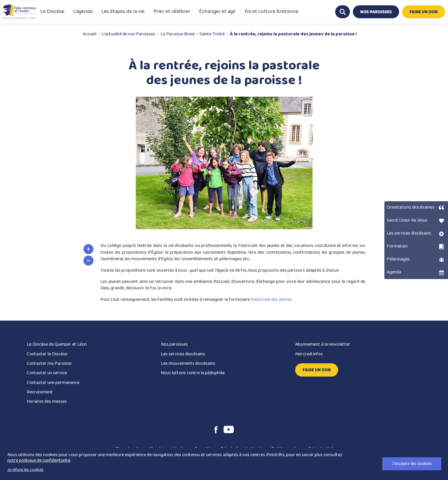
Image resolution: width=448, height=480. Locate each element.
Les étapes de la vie (123, 11)
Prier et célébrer (172, 11)
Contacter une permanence (53, 383)
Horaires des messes (47, 401)
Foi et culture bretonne (272, 11)
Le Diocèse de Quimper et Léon (57, 344)
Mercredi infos (309, 354)
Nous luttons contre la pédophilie (193, 373)
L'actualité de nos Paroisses (128, 34)
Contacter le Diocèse (47, 354)
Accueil (90, 34)
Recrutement (40, 392)
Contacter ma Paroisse (49, 363)
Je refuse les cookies (25, 470)
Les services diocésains (183, 354)
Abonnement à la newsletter (323, 344)
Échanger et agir (218, 11)
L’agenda (83, 11)
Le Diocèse (52, 11)
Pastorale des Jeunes (271, 300)
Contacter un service (47, 373)
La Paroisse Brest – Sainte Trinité (193, 34)
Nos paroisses (174, 344)
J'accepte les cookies (412, 464)
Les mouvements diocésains (188, 363)
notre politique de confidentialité (39, 460)
